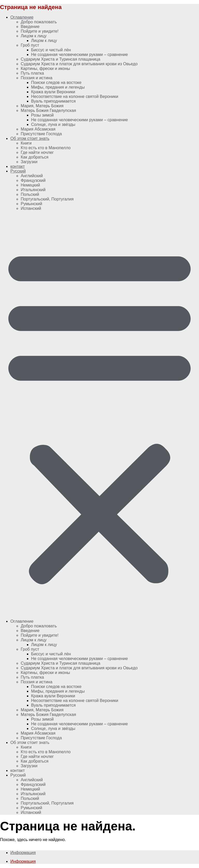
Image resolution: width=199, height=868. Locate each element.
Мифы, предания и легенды (58, 87)
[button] (99, 415)
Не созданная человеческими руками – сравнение (79, 55)
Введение (30, 27)
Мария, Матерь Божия (42, 106)
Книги (26, 143)
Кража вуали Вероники (53, 92)
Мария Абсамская (38, 129)
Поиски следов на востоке (56, 83)
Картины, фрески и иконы (45, 69)
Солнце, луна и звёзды (53, 124)
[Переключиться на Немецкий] (30, 185)
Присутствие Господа (41, 134)
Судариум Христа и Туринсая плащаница (61, 59)
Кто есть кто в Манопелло (46, 148)
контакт (17, 166)
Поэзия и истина (37, 78)
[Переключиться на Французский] (33, 180)
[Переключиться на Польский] (30, 194)
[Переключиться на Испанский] (31, 208)
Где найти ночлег (37, 152)
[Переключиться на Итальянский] (33, 190)
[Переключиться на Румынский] (31, 204)
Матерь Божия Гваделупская (48, 110)
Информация (23, 853)
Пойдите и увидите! (40, 31)
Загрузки (29, 162)
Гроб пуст (30, 45)
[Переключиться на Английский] (32, 176)
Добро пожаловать (39, 22)
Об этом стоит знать (30, 138)
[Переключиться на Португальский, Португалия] (47, 199)
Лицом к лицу (34, 36)
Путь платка (32, 73)
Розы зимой (42, 115)
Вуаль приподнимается (53, 101)
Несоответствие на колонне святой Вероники (75, 96)
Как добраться (35, 157)
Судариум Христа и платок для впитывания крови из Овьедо (79, 64)
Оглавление (22, 17)
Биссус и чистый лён (51, 50)
